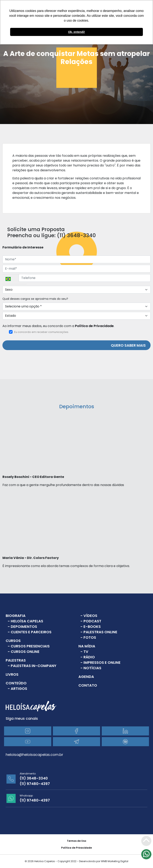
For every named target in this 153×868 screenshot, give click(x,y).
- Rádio (88, 657)
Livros (12, 674)
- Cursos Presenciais (29, 646)
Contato (88, 685)
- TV (84, 652)
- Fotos (88, 637)
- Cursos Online (24, 652)
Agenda (86, 677)
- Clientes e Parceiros (30, 632)
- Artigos (17, 689)
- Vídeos (89, 616)
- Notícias (91, 668)
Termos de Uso (76, 841)
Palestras (16, 660)
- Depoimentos (22, 627)
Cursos (13, 641)
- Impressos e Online (101, 662)
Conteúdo (16, 683)
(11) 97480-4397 (35, 784)
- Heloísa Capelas (25, 621)
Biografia (16, 616)
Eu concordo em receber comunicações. (39, 332)
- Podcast (91, 621)
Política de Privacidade (94, 326)
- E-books (91, 627)
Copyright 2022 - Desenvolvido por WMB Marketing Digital (93, 861)
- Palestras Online (99, 632)
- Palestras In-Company (32, 666)
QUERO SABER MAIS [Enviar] (128, 345)
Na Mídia (87, 646)
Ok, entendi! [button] (76, 32)
